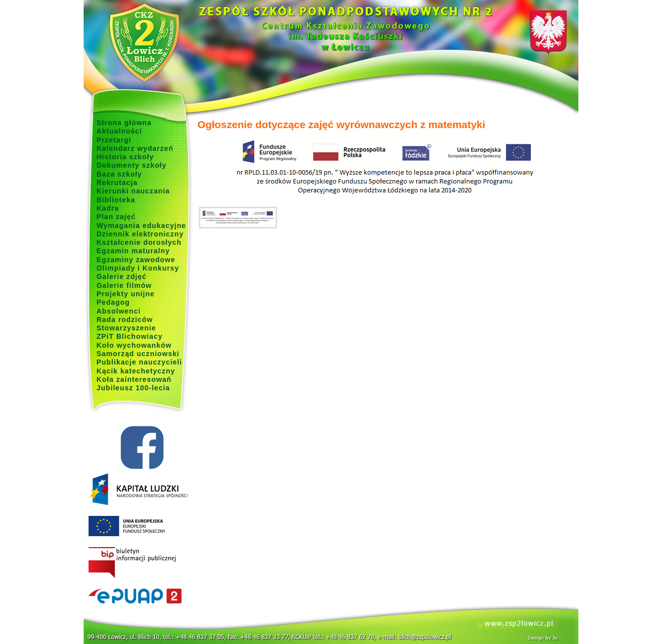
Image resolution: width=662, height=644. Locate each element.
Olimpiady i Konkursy (138, 268)
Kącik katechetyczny (136, 371)
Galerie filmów (124, 285)
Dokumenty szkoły (132, 165)
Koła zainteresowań (134, 379)
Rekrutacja (117, 183)
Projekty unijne (126, 294)
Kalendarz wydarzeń (135, 148)
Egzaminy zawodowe (136, 260)
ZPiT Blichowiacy (130, 336)
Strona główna (124, 123)
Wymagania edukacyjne (141, 226)
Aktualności (119, 131)
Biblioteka (116, 200)
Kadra (108, 208)
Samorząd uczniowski (138, 354)
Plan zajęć (116, 217)
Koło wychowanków (134, 345)
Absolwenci (118, 311)
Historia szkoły (125, 157)
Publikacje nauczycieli (139, 362)
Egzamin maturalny (133, 251)
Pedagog (113, 302)
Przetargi (114, 140)
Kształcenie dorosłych (139, 242)
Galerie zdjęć (121, 276)
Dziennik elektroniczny (140, 234)
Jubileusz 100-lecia (133, 388)
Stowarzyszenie (126, 328)
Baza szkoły (119, 174)
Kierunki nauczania (133, 191)
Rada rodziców (125, 320)
